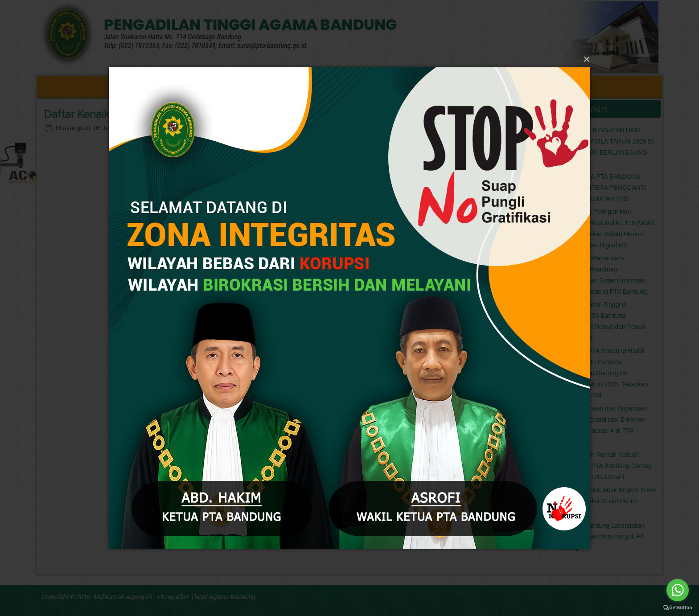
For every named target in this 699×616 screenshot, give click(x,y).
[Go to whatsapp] (678, 590)
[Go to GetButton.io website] (678, 607)
